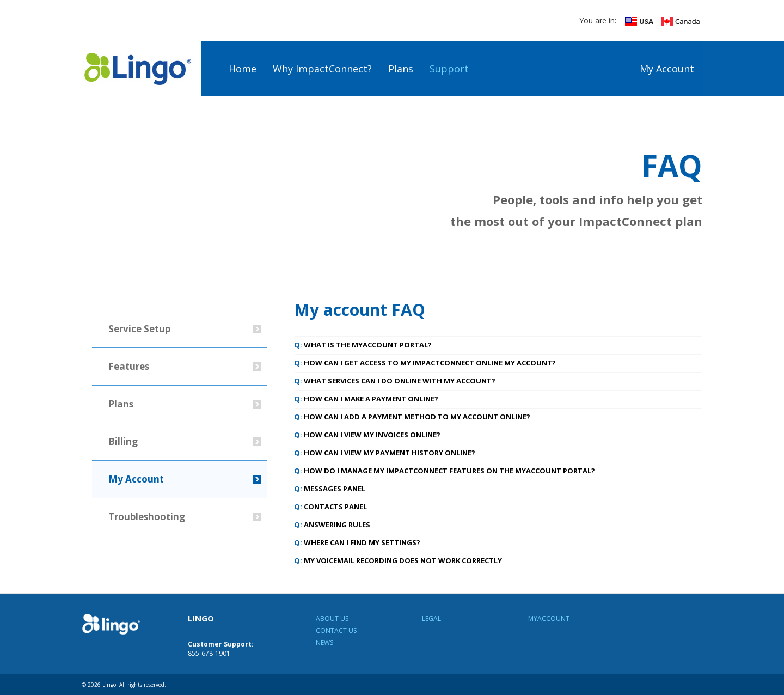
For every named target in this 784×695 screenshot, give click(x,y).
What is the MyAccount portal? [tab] (363, 345)
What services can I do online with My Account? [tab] (395, 381)
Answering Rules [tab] (332, 525)
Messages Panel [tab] (330, 489)
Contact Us (336, 630)
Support (449, 69)
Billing (123, 441)
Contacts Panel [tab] (330, 507)
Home (243, 69)
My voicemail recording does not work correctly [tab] (398, 560)
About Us (332, 618)
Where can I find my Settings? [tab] (357, 542)
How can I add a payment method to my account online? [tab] (412, 417)
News (324, 642)
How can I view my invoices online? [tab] (367, 435)
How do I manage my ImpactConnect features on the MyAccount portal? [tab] (445, 471)
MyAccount (549, 618)
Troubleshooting (147, 517)
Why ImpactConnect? (322, 69)
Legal (431, 618)
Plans (401, 69)
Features (129, 366)
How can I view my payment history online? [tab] (385, 453)
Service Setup (139, 329)
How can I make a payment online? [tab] (366, 399)
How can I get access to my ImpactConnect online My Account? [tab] (425, 363)
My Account (667, 69)
